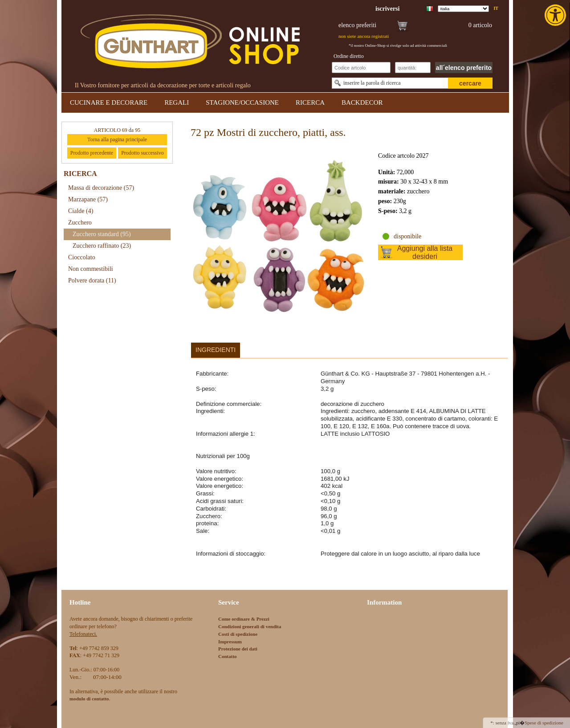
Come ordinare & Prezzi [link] (244, 619)
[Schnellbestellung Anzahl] (413, 67)
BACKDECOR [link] (362, 102)
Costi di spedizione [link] (238, 634)
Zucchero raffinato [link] (102, 246)
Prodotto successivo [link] (142, 153)
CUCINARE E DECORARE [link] (109, 102)
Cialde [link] (81, 211)
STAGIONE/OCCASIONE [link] (242, 102)
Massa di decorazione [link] (101, 188)
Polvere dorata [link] (92, 280)
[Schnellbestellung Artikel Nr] (361, 67)
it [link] (496, 8)
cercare (470, 83)
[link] (556, 15)
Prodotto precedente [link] (92, 153)
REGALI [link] (177, 102)
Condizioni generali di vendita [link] (250, 626)
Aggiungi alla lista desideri (425, 252)
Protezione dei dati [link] (238, 649)
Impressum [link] (230, 642)
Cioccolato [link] (82, 257)
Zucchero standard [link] (102, 234)
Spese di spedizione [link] (544, 723)
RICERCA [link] (310, 102)
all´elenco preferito (464, 68)
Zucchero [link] (80, 223)
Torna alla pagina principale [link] (117, 139)
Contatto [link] (228, 656)
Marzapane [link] (88, 199)
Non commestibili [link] (91, 269)
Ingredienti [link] (216, 350)
